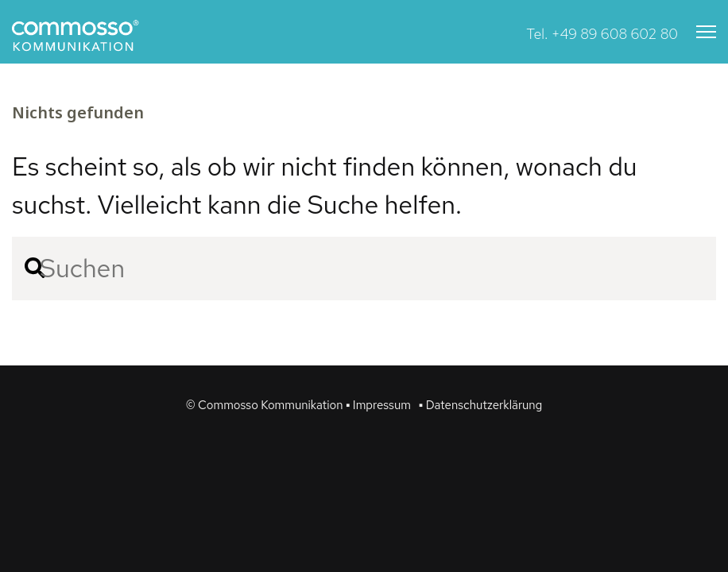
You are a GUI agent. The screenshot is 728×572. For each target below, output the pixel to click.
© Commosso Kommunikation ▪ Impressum (298, 405)
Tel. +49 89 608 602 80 (602, 34)
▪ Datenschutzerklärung (480, 405)
